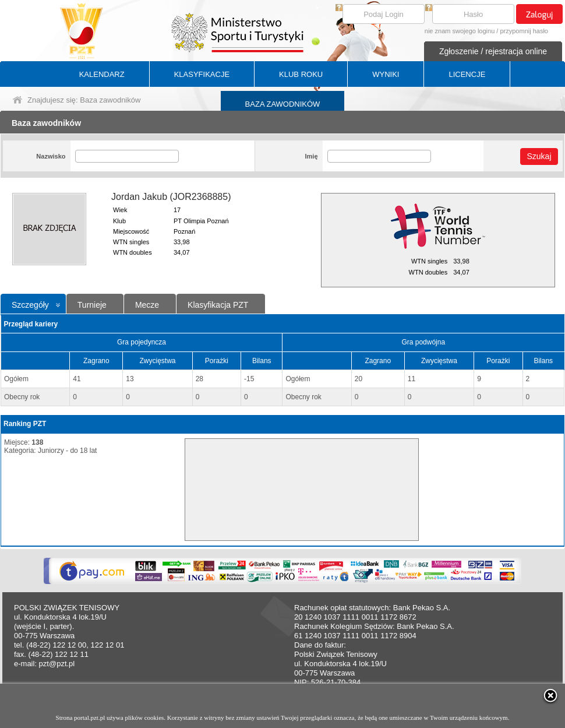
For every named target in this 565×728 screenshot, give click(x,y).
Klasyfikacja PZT (218, 305)
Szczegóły (30, 305)
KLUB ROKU (301, 74)
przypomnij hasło (524, 31)
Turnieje (92, 305)
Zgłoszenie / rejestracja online (493, 51)
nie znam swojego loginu (460, 31)
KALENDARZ (102, 74)
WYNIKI (386, 74)
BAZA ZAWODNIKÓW (283, 104)
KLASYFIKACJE (202, 74)
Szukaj (539, 156)
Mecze (147, 305)
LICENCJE (467, 74)
